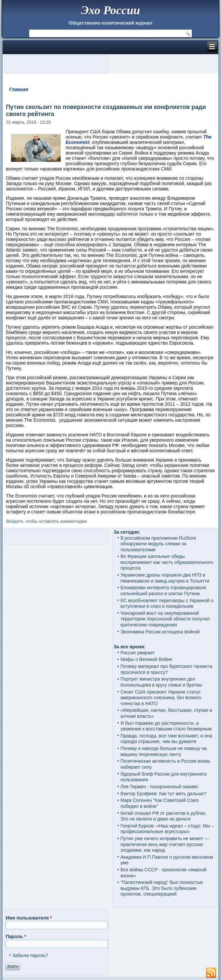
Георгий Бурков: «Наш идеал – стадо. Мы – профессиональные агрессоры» (167, 829)
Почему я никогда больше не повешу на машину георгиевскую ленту (164, 751)
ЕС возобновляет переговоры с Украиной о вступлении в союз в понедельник (167, 603)
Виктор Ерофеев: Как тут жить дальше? (163, 794)
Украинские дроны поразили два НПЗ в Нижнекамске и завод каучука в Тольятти (165, 578)
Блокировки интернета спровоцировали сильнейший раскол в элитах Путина (163, 591)
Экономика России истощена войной (160, 632)
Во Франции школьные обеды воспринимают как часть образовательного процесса (167, 562)
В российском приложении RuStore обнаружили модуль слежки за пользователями (158, 544)
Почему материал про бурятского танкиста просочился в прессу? (166, 669)
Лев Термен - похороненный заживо (159, 787)
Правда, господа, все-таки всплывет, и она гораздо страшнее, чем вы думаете (166, 739)
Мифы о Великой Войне (146, 659)
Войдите (15, 521)
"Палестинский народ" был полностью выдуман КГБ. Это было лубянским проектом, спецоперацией (162, 888)
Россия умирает (138, 653)
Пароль (16, 936)
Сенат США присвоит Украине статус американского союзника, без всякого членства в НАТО (161, 698)
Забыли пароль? (30, 955)
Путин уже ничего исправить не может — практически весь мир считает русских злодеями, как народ (165, 844)
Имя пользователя (29, 918)
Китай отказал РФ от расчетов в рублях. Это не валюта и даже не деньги (164, 816)
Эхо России (110, 10)
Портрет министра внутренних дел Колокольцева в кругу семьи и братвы (161, 682)
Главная (19, 89)
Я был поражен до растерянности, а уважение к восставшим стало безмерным (166, 726)
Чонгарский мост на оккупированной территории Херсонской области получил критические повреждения (165, 619)
